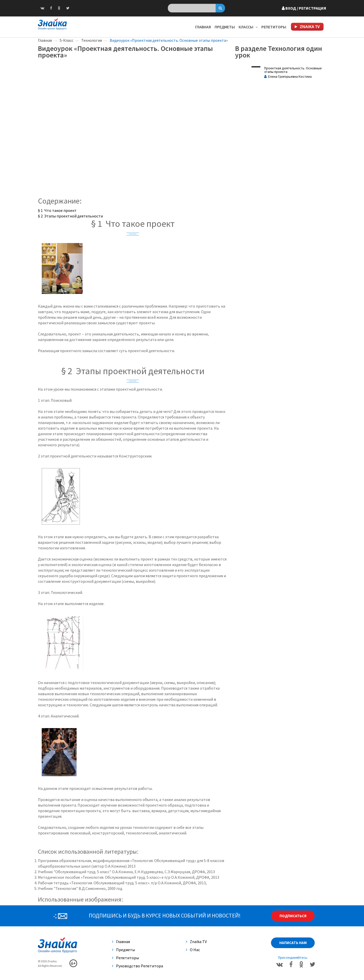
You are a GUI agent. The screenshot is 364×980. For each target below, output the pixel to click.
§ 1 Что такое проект (57, 210)
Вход (304, 8)
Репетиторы (274, 27)
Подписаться (293, 916)
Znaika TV (196, 942)
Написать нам (293, 943)
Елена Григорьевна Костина (288, 76)
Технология (92, 40)
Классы (248, 27)
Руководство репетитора (138, 966)
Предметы (225, 27)
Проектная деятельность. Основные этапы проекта (293, 70)
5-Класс (66, 40)
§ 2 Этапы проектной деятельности (70, 216)
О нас (193, 950)
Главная (203, 27)
